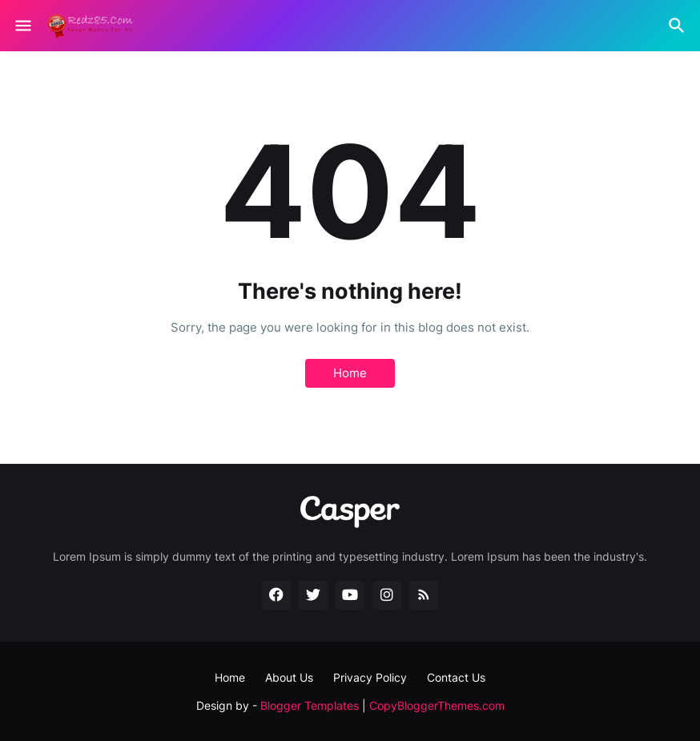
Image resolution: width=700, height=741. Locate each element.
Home (350, 373)
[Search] (679, 26)
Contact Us (456, 677)
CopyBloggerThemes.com (437, 705)
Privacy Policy (370, 677)
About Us (289, 677)
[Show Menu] (22, 26)
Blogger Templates (310, 705)
